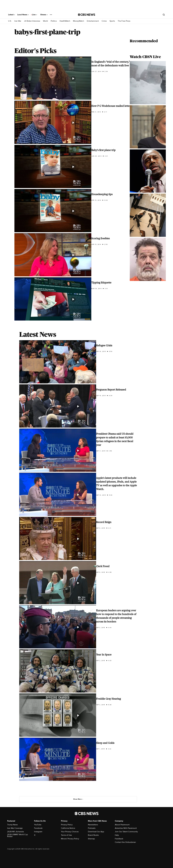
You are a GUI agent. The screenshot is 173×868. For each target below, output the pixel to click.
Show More (78, 799)
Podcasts (92, 828)
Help (117, 835)
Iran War (18, 21)
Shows (44, 15)
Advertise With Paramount (126, 828)
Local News (23, 15)
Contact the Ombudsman (125, 842)
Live (35, 15)
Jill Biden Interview (32, 21)
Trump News (12, 825)
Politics (54, 21)
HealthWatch (65, 21)
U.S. (10, 21)
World (45, 21)
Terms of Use (66, 835)
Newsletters (93, 825)
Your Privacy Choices (70, 832)
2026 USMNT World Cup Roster (17, 835)
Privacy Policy (67, 825)
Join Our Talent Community (126, 832)
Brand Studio (93, 835)
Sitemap (91, 839)
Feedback (119, 839)
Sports (112, 21)
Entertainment (93, 21)
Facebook (38, 828)
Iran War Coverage (15, 828)
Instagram (38, 832)
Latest (12, 15)
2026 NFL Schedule (16, 832)
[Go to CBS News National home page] (86, 15)
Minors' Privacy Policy (70, 839)
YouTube (38, 825)
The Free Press (124, 21)
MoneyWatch (79, 21)
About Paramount (122, 825)
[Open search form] (164, 15)
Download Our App (96, 832)
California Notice (68, 828)
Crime (104, 21)
